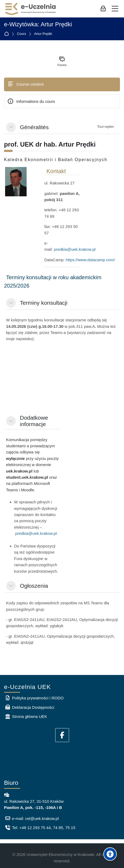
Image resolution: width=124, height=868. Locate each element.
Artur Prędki (43, 34)
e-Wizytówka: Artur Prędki (38, 24)
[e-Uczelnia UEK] (31, 9)
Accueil (8, 34)
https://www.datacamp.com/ (90, 260)
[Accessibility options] (110, 854)
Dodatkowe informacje (34, 421)
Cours (21, 34)
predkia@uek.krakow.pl (75, 249)
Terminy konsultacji (44, 303)
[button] (11, 127)
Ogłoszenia (34, 586)
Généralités (34, 127)
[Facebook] (62, 735)
